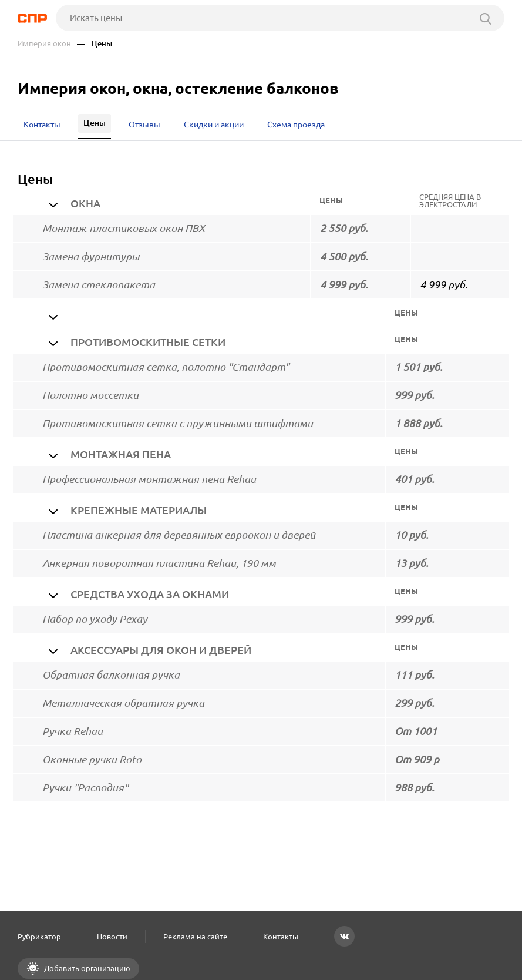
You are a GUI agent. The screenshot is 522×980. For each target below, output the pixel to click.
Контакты (281, 937)
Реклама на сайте (195, 937)
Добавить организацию (86, 968)
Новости (112, 937)
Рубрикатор (39, 937)
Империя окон (44, 44)
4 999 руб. (444, 285)
